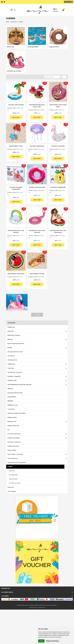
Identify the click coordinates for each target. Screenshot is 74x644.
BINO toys (10, 339)
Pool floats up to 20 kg (14, 483)
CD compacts (11, 356)
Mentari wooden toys (13, 426)
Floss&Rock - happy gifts (14, 376)
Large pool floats (13, 479)
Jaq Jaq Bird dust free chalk (15, 393)
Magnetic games (12, 417)
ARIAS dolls (11, 331)
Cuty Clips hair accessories (15, 372)
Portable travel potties (14, 438)
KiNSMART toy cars (13, 405)
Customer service (7, 592)
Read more (37, 315)
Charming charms (12, 360)
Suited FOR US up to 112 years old (17, 462)
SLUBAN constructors (13, 446)
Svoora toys (11, 487)
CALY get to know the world (15, 352)
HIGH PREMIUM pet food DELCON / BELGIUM (19, 385)
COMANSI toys (11, 364)
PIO (8, 430)
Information (6, 588)
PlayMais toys (11, 327)
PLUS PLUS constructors (14, 434)
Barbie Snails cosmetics (14, 335)
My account (55, 10)
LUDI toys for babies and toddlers (17, 413)
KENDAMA (10, 401)
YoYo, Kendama (12, 491)
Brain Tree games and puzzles (16, 343)
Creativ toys (11, 368)
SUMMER (10, 467)
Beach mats (12, 471)
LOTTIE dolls (11, 409)
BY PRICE (10, 348)
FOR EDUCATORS (12, 380)
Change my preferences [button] (52, 641)
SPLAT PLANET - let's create (15, 454)
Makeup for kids (12, 421)
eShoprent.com (41, 607)
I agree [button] (41, 641)
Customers (5, 596)
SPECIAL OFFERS (12, 450)
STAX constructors (12, 458)
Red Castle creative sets (14, 442)
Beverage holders (13, 475)
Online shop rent (33, 607)
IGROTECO (10, 389)
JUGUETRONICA (12, 397)
